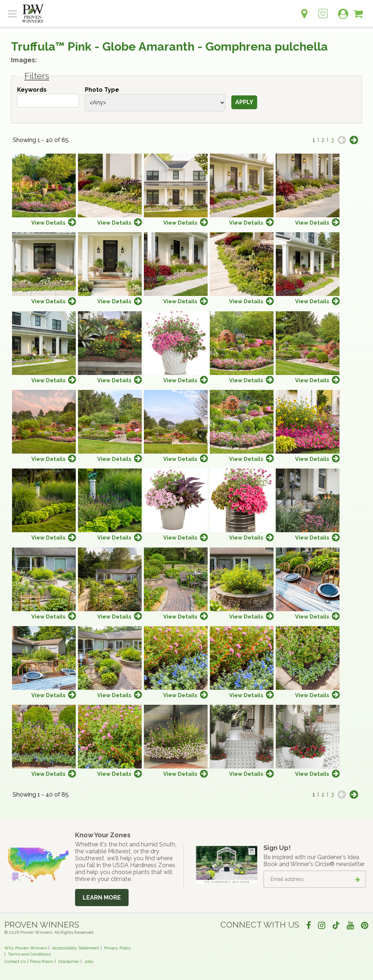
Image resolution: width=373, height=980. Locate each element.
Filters (37, 76)
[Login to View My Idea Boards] (323, 10)
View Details (48, 223)
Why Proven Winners (26, 948)
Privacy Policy (118, 948)
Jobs (89, 961)
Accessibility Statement (76, 948)
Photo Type (102, 90)
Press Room (42, 961)
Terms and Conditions (29, 954)
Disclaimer (69, 961)
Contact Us (15, 961)
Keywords (32, 90)
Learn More (102, 898)
